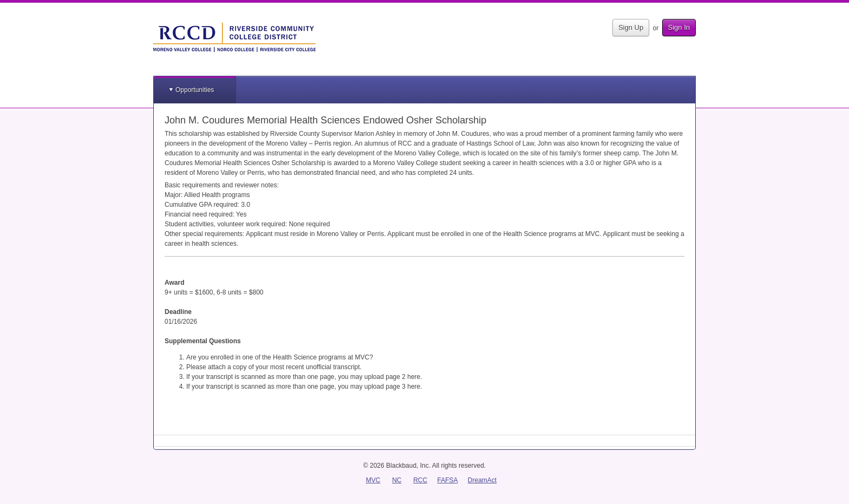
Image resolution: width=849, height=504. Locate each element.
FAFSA (448, 480)
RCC (420, 480)
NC (397, 480)
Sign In (679, 27)
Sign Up (631, 27)
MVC (373, 480)
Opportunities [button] (195, 90)
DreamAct (482, 480)
